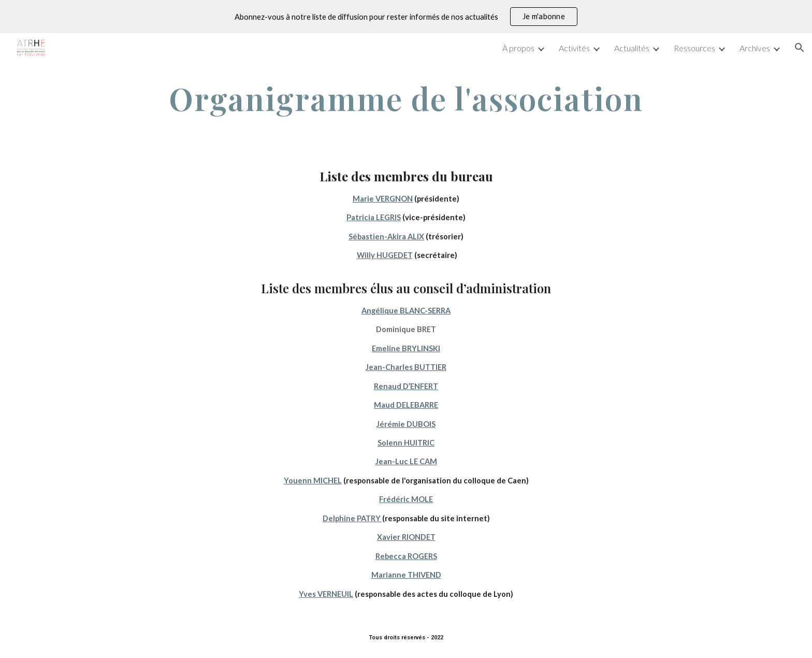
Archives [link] (755, 48)
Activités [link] (574, 48)
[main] (406, 98)
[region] (406, 17)
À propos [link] (518, 48)
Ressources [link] (694, 48)
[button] (800, 48)
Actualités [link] (632, 48)
